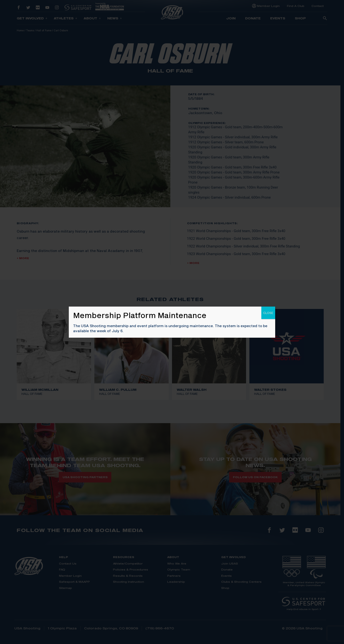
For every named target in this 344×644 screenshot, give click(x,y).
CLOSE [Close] (268, 313)
